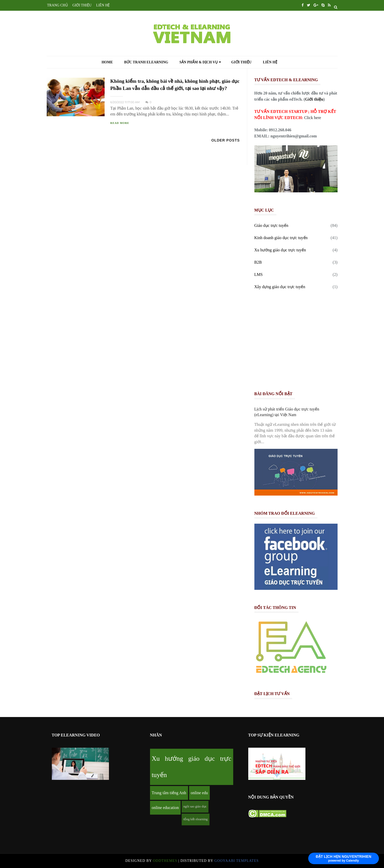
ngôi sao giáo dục (195, 806)
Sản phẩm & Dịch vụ (200, 62)
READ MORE (120, 123)
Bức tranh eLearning (146, 62)
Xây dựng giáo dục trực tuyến (280, 287)
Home (107, 62)
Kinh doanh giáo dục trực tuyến (281, 238)
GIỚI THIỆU (82, 5)
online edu (199, 793)
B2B (258, 262)
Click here (313, 118)
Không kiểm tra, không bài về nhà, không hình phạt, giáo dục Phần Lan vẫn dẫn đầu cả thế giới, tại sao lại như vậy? (175, 85)
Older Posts (225, 140)
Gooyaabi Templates (237, 861)
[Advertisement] (298, 342)
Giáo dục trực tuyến (271, 225)
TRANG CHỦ (58, 5)
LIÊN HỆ (103, 5)
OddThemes (165, 861)
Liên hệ (270, 62)
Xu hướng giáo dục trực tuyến (280, 250)
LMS (259, 274)
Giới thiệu (241, 62)
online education (165, 808)
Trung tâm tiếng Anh (169, 793)
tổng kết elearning (196, 819)
